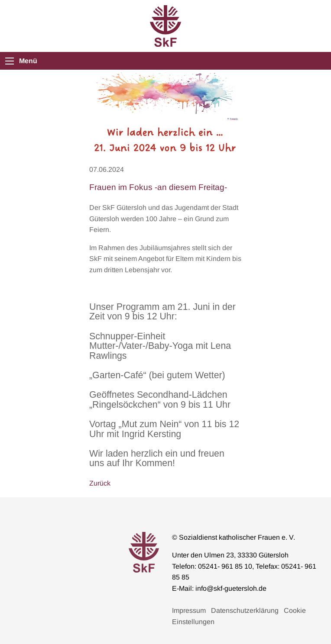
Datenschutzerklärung (245, 610)
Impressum (189, 610)
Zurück (100, 483)
